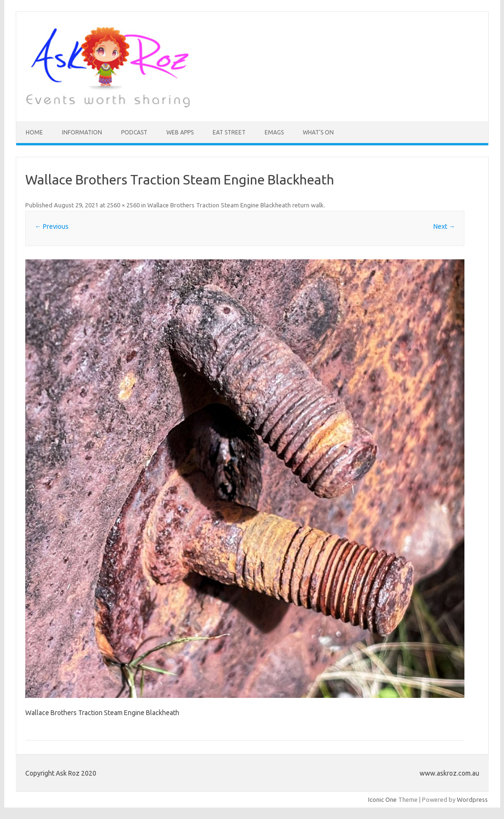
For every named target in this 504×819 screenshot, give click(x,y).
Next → (444, 226)
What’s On (318, 132)
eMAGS (274, 132)
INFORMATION (82, 132)
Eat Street (229, 132)
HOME (34, 132)
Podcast (134, 132)
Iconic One (382, 799)
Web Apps (180, 132)
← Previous (52, 226)
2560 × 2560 (123, 205)
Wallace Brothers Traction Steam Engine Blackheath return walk (236, 205)
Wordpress (472, 799)
